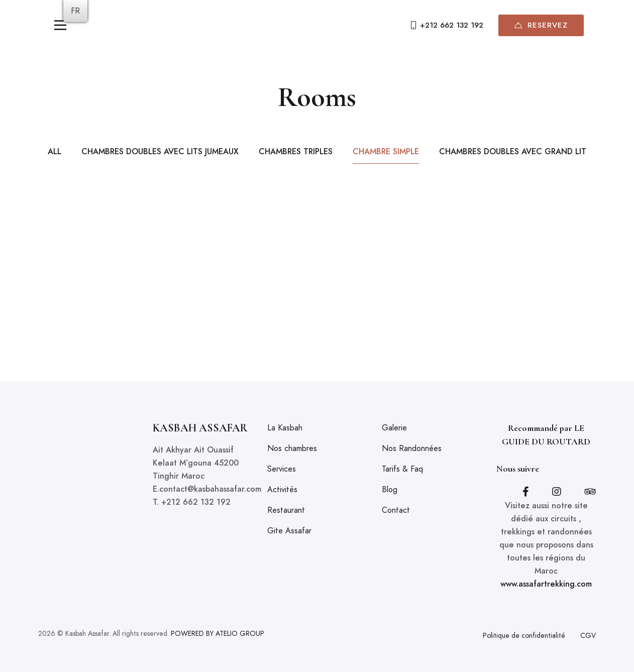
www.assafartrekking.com (546, 584)
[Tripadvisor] (590, 492)
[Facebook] (526, 492)
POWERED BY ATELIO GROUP (218, 633)
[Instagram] (557, 492)
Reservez (541, 25)
